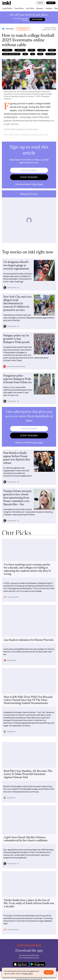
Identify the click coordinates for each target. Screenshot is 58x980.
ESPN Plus (20, 50)
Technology (23, 29)
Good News (19, 9)
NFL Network (51, 54)
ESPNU (40, 54)
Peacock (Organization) (11, 54)
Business (40, 9)
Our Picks (30, 9)
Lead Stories (7, 9)
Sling (42, 50)
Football (7, 50)
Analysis (49, 9)
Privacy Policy (28, 974)
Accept (49, 972)
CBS (32, 54)
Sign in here (38, 184)
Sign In (40, 3)
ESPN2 (52, 50)
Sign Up (51, 3)
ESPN (32, 50)
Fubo (25, 54)
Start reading (37, 19)
